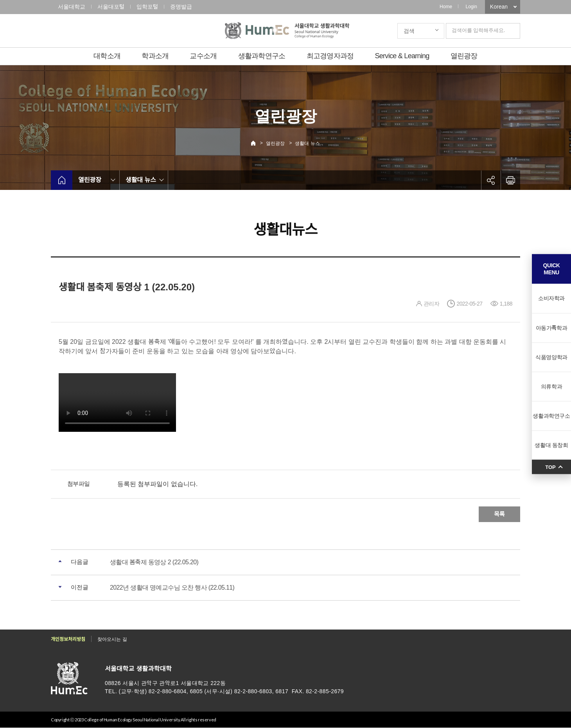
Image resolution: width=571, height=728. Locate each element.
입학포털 (147, 7)
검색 (409, 31)
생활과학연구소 (262, 56)
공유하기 (491, 180)
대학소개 (107, 56)
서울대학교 (72, 7)
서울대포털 (111, 7)
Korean (499, 7)
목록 (499, 514)
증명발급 (181, 7)
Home (446, 7)
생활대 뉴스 (307, 143)
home (62, 180)
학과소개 (155, 56)
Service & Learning (402, 56)
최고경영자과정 (330, 56)
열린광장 (464, 56)
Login (471, 7)
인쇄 (510, 180)
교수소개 (203, 56)
